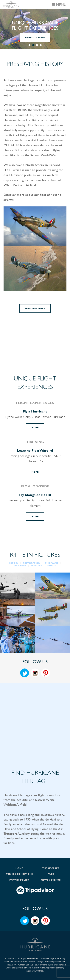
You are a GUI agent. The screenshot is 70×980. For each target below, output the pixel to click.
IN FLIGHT (20, 566)
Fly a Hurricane (35, 411)
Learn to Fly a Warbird (35, 450)
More (35, 428)
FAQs (51, 874)
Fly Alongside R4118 (35, 495)
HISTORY (13, 563)
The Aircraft (51, 868)
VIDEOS (51, 566)
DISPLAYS (36, 566)
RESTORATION (32, 563)
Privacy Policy (19, 880)
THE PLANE (52, 563)
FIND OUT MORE (35, 38)
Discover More (35, 308)
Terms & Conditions (19, 874)
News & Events (51, 880)
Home (19, 868)
